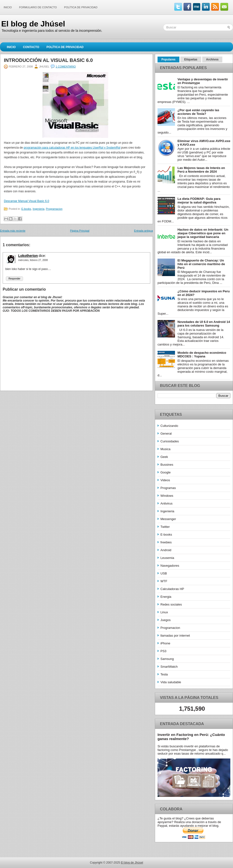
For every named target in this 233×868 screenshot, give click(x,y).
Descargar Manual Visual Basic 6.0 (27, 201)
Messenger (168, 519)
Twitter (165, 527)
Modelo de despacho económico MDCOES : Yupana (202, 354)
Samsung (167, 659)
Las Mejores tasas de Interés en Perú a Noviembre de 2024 (201, 170)
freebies (166, 542)
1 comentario (66, 67)
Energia (166, 597)
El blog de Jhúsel (33, 24)
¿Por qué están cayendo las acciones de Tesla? (198, 112)
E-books (26, 209)
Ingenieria (38, 209)
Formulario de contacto (38, 7)
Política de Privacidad (81, 7)
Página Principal (80, 231)
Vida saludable (171, 682)
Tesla (164, 674)
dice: (42, 256)
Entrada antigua (143, 231)
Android (166, 550)
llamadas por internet (175, 636)
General (166, 434)
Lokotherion (28, 256)
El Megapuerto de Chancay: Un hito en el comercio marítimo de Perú (201, 264)
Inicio (8, 7)
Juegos (166, 620)
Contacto (31, 47)
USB (164, 573)
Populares (168, 59)
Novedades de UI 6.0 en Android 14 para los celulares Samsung (204, 324)
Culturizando (169, 426)
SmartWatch (169, 667)
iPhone (165, 643)
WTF (164, 581)
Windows (167, 496)
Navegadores (170, 566)
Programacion (54, 209)
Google (166, 472)
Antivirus (166, 503)
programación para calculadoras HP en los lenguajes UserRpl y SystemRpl (72, 148)
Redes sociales (171, 604)
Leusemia (167, 558)
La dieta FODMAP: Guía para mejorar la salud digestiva (199, 201)
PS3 (163, 651)
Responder (14, 279)
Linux (164, 612)
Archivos (212, 59)
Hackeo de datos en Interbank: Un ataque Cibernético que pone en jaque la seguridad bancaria (203, 233)
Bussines (167, 465)
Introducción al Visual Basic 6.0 (48, 60)
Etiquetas (191, 59)
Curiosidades (170, 441)
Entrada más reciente (13, 231)
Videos (165, 480)
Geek (164, 457)
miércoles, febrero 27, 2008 (33, 260)
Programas (168, 488)
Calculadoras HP (172, 589)
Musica (165, 449)
